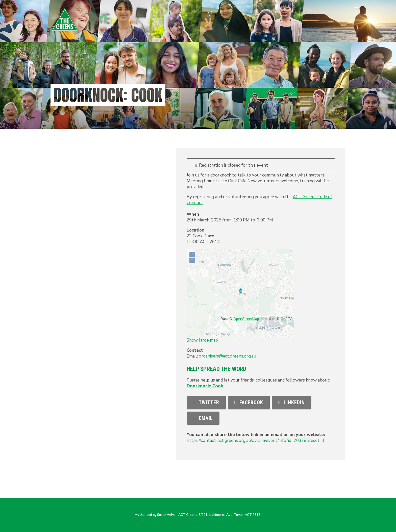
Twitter (206, 402)
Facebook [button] (249, 402)
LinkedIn (291, 402)
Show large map (202, 340)
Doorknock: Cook (205, 386)
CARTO (287, 319)
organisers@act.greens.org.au (227, 356)
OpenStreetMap (246, 319)
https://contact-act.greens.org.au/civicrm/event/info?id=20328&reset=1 (256, 440)
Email (203, 418)
